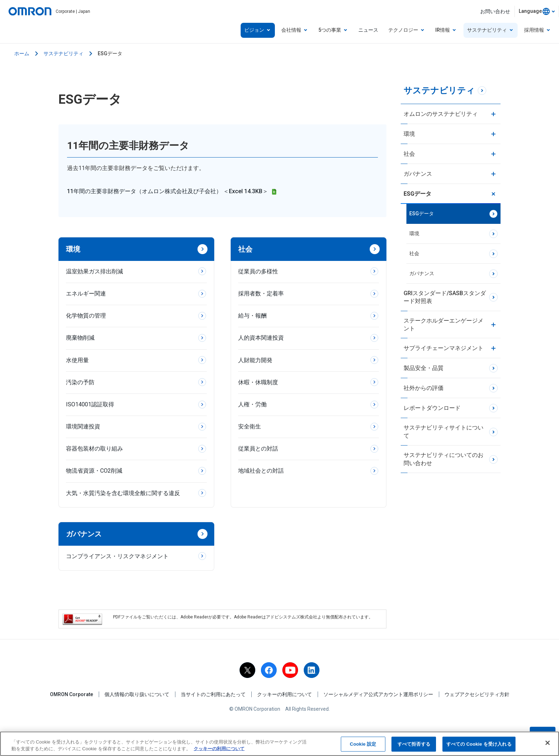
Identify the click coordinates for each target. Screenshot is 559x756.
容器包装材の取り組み (94, 449)
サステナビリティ (63, 53)
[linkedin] (312, 670)
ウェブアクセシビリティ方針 (477, 694)
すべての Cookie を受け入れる (479, 745)
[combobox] (537, 11)
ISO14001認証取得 (90, 404)
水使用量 (77, 360)
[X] (247, 670)
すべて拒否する (414, 745)
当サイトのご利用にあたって (213, 694)
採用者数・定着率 (261, 294)
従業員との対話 (258, 449)
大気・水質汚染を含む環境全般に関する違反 (123, 493)
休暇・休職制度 (258, 382)
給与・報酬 (252, 316)
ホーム (22, 53)
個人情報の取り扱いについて (137, 694)
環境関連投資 (83, 426)
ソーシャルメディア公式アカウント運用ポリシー (378, 694)
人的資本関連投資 (261, 338)
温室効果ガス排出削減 (94, 271)
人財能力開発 (255, 360)
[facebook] (269, 670)
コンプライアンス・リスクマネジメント (117, 556)
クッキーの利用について (284, 694)
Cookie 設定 (363, 745)
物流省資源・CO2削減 (94, 471)
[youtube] (290, 670)
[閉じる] (548, 744)
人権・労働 (252, 404)
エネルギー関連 (86, 294)
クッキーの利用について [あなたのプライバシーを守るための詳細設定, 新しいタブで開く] (219, 750)
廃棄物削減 (80, 338)
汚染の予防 (80, 382)
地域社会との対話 (261, 471)
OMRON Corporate (71, 694)
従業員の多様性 (258, 271)
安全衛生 (250, 426)
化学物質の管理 (86, 316)
